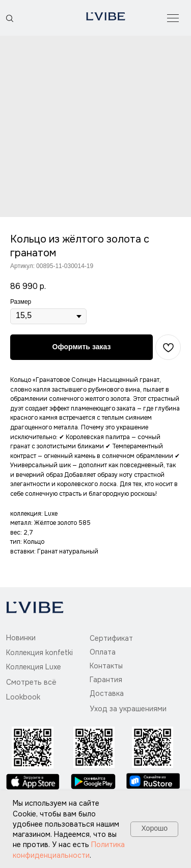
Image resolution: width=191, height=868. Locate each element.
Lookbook (23, 697)
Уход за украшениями (128, 709)
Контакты (106, 666)
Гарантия (106, 680)
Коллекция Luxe (34, 667)
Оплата (103, 652)
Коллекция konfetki (39, 653)
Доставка (107, 693)
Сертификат (111, 638)
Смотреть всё (31, 682)
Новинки (21, 638)
